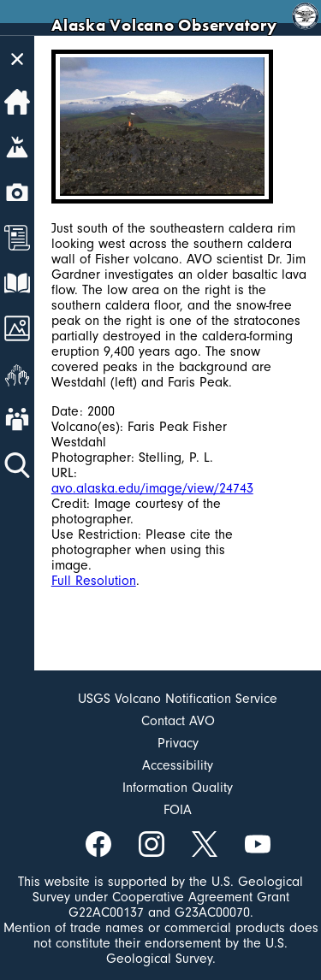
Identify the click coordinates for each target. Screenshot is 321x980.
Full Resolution (94, 581)
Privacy (178, 743)
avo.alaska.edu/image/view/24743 (152, 488)
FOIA (178, 810)
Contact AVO (178, 721)
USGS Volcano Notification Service (178, 699)
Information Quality (178, 788)
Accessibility (178, 765)
